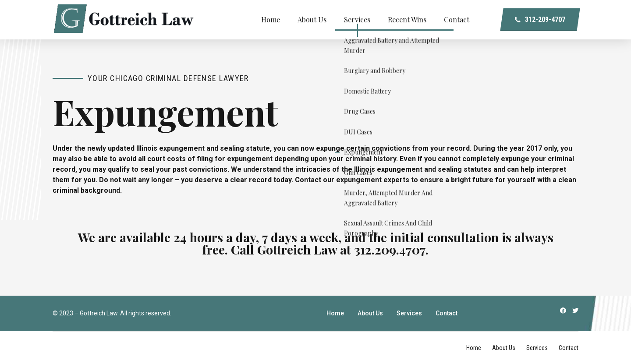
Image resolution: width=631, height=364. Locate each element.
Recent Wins (407, 19)
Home (271, 19)
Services (357, 19)
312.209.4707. (391, 249)
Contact (457, 19)
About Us (312, 19)
